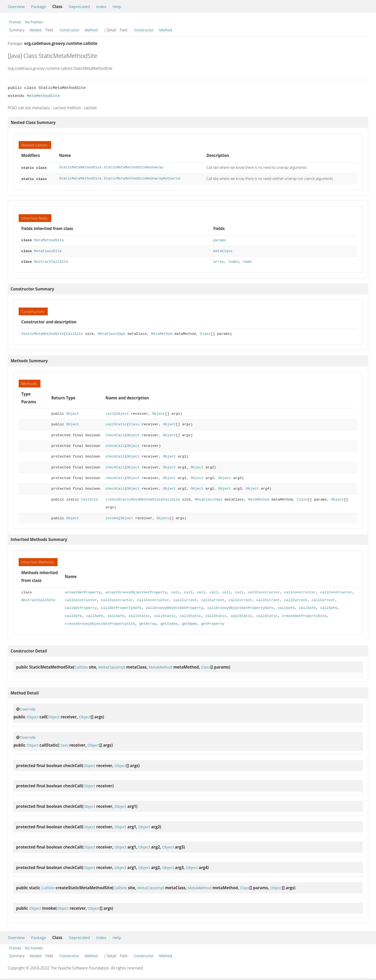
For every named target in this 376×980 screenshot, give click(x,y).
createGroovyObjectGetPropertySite (100, 623)
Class (205, 333)
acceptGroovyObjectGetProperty (136, 591)
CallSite (74, 333)
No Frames (34, 22)
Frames (15, 22)
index (234, 261)
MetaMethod (162, 333)
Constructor (69, 30)
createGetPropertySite (304, 615)
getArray (148, 623)
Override (28, 708)
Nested (35, 30)
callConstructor (264, 591)
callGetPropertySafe (121, 607)
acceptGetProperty (83, 591)
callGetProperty (81, 607)
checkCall (115, 434)
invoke (112, 517)
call (110, 413)
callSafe (286, 607)
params (220, 239)
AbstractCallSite (51, 261)
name (248, 261)
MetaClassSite (48, 250)
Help (117, 6)
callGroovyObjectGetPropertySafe (240, 607)
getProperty (213, 623)
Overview (16, 6)
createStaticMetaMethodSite (133, 499)
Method (91, 30)
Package (39, 6)
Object (73, 413)
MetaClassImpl (112, 333)
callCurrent (185, 599)
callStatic (116, 423)
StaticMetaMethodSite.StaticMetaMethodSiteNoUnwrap (111, 167)
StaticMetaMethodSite (43, 333)
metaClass (223, 250)
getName (189, 623)
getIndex (169, 623)
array (219, 261)
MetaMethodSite (43, 96)
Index (101, 6)
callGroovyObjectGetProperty (174, 607)
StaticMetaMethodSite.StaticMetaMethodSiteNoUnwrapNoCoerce (120, 178)
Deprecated (79, 6)
